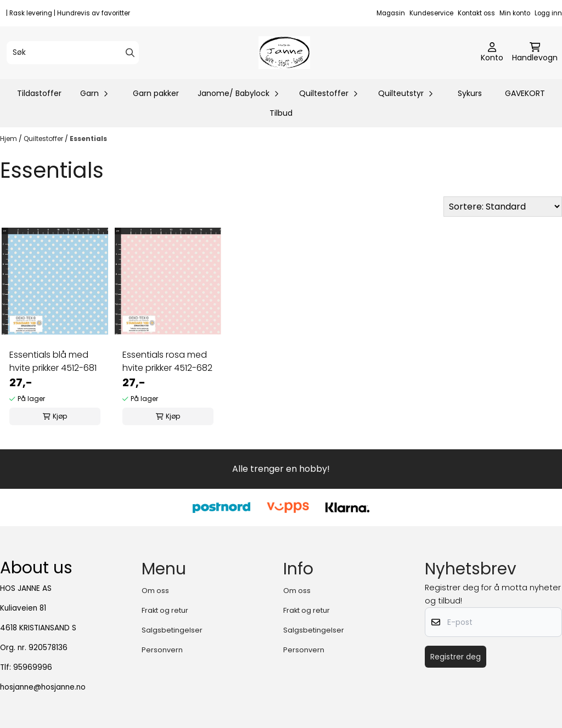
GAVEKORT (525, 93)
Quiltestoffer (44, 139)
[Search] (130, 53)
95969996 (33, 667)
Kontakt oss (476, 13)
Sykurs (470, 93)
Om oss (155, 591)
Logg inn (548, 13)
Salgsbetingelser (172, 630)
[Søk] (73, 53)
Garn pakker (156, 93)
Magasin (391, 13)
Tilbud (281, 113)
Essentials (88, 139)
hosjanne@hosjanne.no (43, 687)
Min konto (515, 13)
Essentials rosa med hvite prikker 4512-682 (167, 361)
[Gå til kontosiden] (492, 53)
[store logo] (284, 53)
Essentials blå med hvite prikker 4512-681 (53, 361)
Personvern (162, 650)
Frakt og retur (165, 610)
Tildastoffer (39, 93)
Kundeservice (431, 13)
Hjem (9, 139)
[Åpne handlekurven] (535, 53)
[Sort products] (503, 207)
